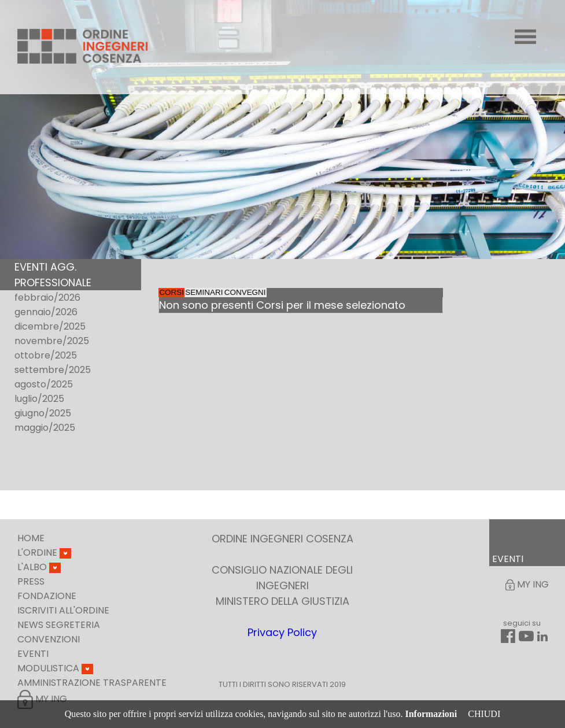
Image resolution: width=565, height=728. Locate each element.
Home (31, 538)
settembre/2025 (53, 370)
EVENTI (508, 559)
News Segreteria (59, 625)
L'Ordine (44, 553)
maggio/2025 (45, 428)
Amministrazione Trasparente (92, 683)
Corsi (191, 300)
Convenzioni (49, 639)
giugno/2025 (43, 413)
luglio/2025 (39, 399)
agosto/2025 (44, 384)
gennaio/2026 (46, 312)
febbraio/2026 (47, 298)
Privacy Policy (282, 632)
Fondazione (47, 596)
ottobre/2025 (46, 355)
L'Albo (39, 567)
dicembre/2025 (50, 326)
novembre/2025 (52, 341)
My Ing (42, 699)
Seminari (265, 300)
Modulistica (55, 668)
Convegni (350, 300)
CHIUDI (484, 714)
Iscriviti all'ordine (63, 610)
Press (31, 581)
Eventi (33, 654)
